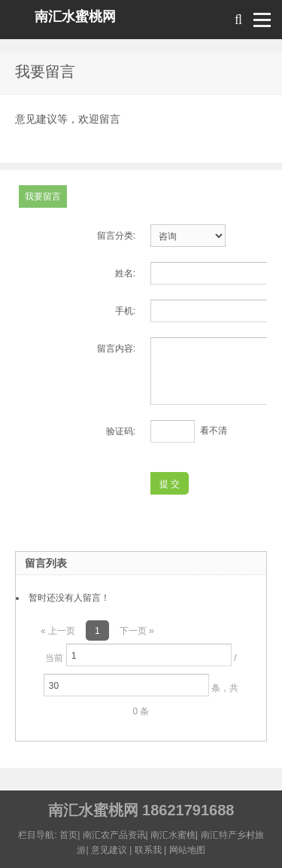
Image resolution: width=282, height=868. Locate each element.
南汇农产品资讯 (114, 835)
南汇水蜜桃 (173, 835)
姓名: (125, 273)
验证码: (121, 431)
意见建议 (109, 850)
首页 (68, 835)
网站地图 (187, 850)
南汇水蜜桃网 (75, 17)
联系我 (148, 850)
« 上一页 (58, 631)
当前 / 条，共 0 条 (141, 680)
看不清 (214, 431)
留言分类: (116, 236)
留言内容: (116, 349)
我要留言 (43, 196)
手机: (125, 311)
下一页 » (137, 631)
